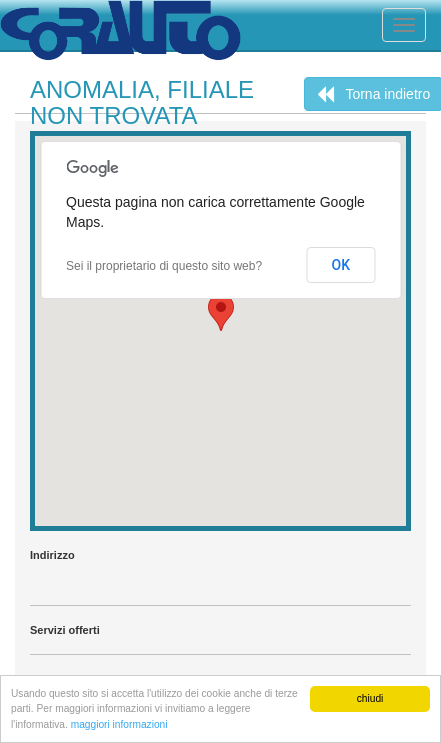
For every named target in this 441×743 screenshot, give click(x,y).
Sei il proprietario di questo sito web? (164, 266)
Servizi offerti (65, 630)
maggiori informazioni (119, 724)
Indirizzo (52, 555)
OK (341, 265)
